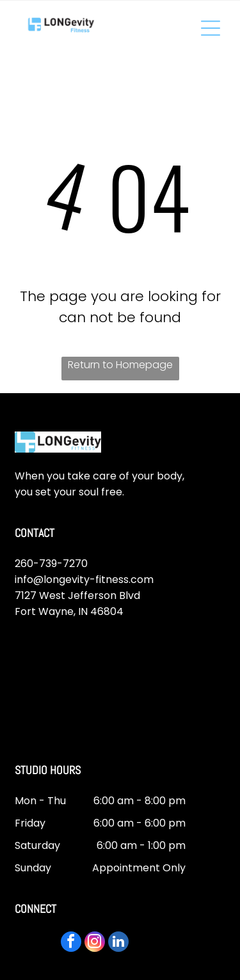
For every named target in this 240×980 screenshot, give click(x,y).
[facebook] (71, 943)
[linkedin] (118, 943)
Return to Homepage (120, 365)
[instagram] (95, 943)
